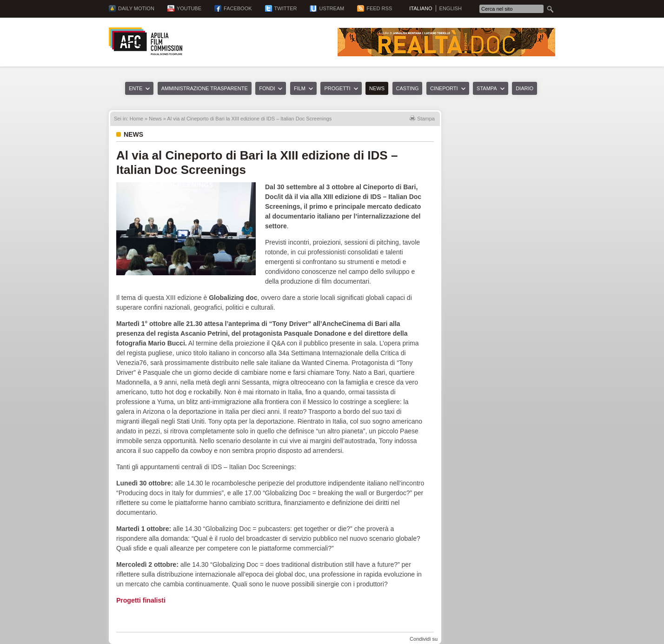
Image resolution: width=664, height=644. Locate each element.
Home (136, 119)
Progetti (337, 88)
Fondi (267, 88)
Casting (408, 88)
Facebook (238, 8)
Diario (525, 88)
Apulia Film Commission (146, 41)
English (451, 8)
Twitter (286, 8)
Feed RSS (379, 8)
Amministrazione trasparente (205, 88)
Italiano (421, 8)
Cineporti (444, 88)
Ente (136, 88)
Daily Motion (136, 8)
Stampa (487, 88)
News (377, 88)
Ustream (332, 8)
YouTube (189, 8)
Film (300, 88)
